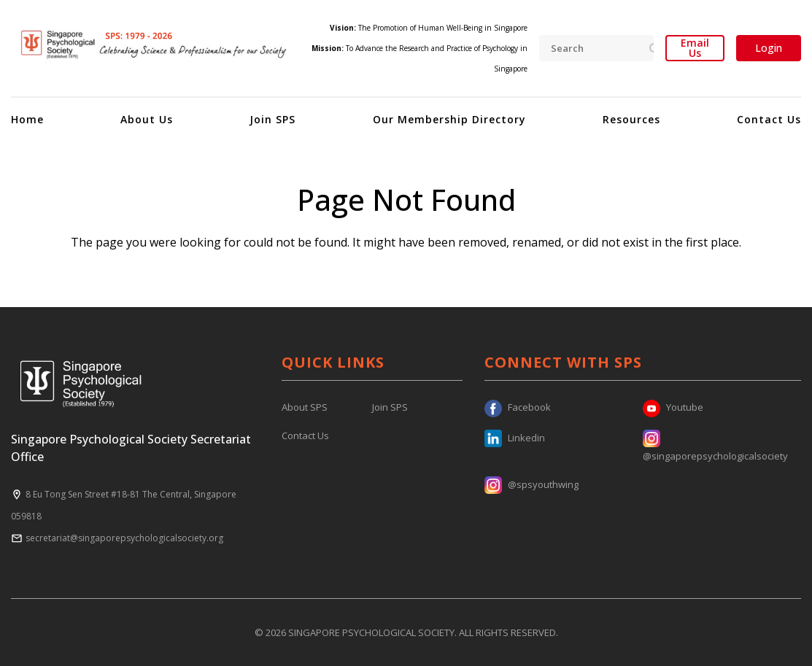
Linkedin (515, 438)
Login (769, 48)
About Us (147, 119)
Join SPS (272, 119)
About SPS (305, 407)
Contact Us (769, 119)
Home (27, 119)
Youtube (673, 407)
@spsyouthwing (531, 484)
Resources (631, 119)
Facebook (518, 407)
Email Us (695, 48)
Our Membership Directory (449, 119)
